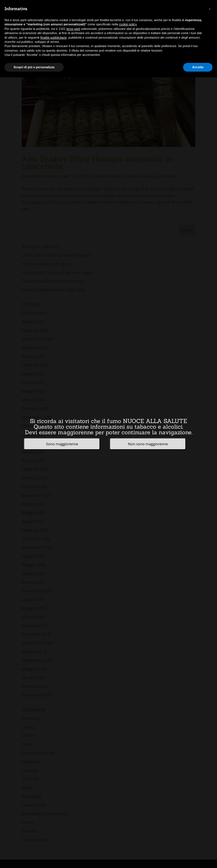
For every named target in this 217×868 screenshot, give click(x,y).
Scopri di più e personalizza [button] (34, 67)
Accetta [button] (198, 67)
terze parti (73, 29)
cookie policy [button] (128, 24)
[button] (210, 9)
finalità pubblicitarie (54, 38)
